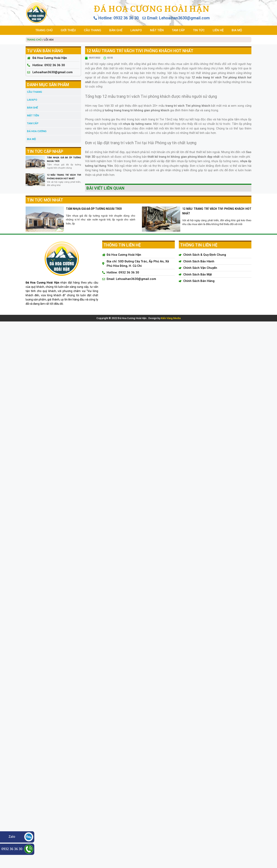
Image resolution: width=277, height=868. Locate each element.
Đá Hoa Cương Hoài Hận (152, 9)
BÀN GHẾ (116, 30)
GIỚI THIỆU (68, 30)
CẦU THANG (93, 30)
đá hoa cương (37, 131)
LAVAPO (136, 30)
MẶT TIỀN (157, 30)
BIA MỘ (237, 30)
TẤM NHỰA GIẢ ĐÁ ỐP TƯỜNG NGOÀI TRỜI (94, 209)
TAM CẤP (178, 30)
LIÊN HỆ (218, 30)
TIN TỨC (199, 30)
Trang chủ (34, 40)
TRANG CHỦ (44, 30)
